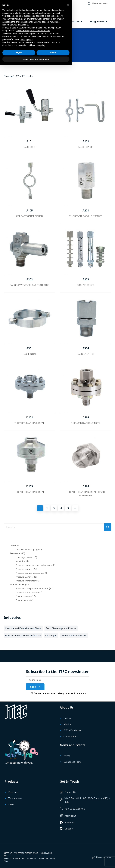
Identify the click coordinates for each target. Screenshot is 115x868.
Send (35, 687)
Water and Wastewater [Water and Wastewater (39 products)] (74, 636)
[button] (68, 808)
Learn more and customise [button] (36, 862)
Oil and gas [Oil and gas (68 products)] (51, 636)
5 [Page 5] (68, 508)
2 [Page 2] (47, 508)
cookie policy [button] (56, 819)
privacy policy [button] (26, 843)
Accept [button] (53, 856)
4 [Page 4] (61, 508)
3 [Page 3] (54, 508)
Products (55, 22)
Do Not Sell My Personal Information (33, 834)
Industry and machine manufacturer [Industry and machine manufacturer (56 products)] (23, 636)
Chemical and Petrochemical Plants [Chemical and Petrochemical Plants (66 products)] (23, 628)
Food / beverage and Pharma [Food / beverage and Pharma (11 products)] (61, 628)
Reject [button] (19, 856)
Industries (76, 22)
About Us (34, 22)
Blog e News (99, 22)
